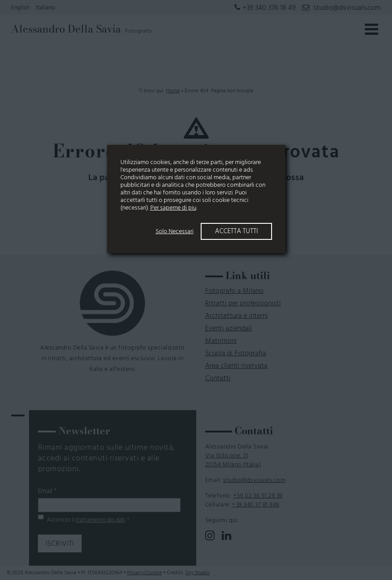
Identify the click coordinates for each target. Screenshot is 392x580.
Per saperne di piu (173, 208)
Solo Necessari (175, 231)
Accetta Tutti (236, 231)
